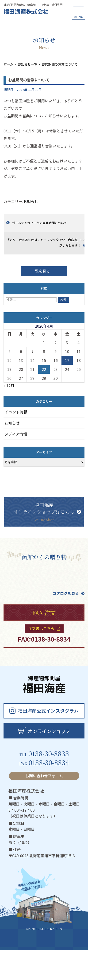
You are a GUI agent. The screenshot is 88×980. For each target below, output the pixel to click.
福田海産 (44, 686)
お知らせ (31, 201)
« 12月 (9, 385)
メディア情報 (16, 434)
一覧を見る (41, 271)
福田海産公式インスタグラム (44, 711)
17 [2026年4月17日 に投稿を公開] (67, 360)
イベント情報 (16, 412)
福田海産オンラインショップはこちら (47, 512)
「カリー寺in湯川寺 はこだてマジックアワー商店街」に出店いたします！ (46, 243)
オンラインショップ (44, 731)
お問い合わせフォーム (44, 776)
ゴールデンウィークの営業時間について (39, 223)
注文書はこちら (44, 628)
